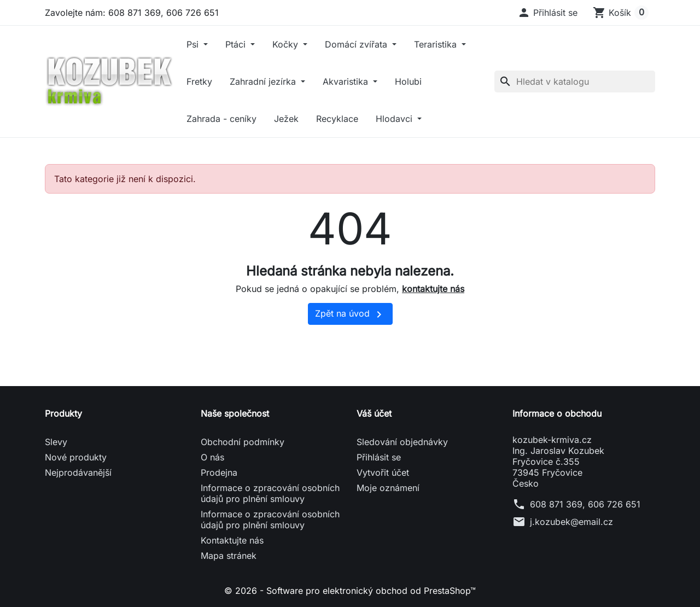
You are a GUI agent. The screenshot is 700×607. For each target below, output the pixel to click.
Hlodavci (395, 119)
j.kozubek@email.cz (571, 522)
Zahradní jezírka (264, 81)
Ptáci (237, 44)
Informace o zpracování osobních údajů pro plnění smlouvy (270, 493)
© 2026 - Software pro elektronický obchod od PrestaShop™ (350, 591)
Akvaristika (347, 81)
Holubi (408, 81)
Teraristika (437, 44)
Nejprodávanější (78, 472)
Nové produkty (76, 457)
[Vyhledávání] (575, 81)
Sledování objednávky (402, 442)
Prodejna (219, 472)
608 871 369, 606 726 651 (585, 504)
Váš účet (374, 413)
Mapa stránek (229, 556)
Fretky (199, 81)
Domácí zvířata (357, 44)
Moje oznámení (388, 488)
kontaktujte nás (433, 289)
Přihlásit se (379, 457)
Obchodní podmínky (243, 442)
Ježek (286, 119)
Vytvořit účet (383, 472)
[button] (547, 13)
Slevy (56, 442)
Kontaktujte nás (232, 540)
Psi (194, 44)
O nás (212, 457)
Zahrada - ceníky (221, 119)
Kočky (287, 44)
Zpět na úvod (350, 314)
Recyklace (337, 119)
